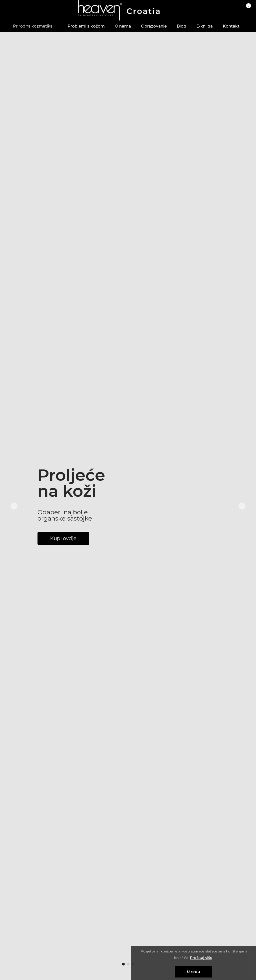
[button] (123, 964)
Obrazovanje (154, 26)
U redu (193, 972)
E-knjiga (204, 26)
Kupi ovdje (63, 538)
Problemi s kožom (86, 26)
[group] (128, 506)
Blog (181, 26)
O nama (123, 26)
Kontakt (231, 26)
